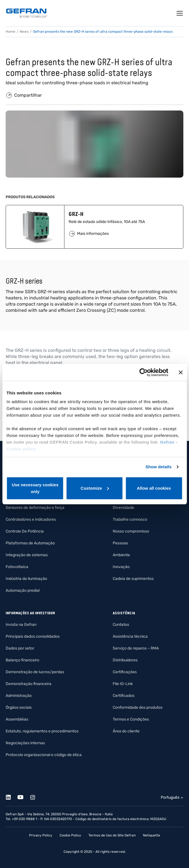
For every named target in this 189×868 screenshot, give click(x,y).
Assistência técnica (130, 636)
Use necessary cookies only (35, 488)
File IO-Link (123, 684)
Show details (159, 467)
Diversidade (123, 508)
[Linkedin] (11, 796)
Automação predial (23, 590)
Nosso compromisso (131, 531)
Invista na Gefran (21, 625)
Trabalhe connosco (130, 519)
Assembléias (17, 719)
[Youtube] (24, 796)
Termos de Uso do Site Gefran (112, 835)
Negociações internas (25, 743)
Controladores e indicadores (31, 519)
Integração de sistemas (27, 555)
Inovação (121, 567)
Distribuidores (125, 660)
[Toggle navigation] (180, 13)
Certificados (124, 696)
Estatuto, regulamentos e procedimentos (42, 731)
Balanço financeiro (22, 660)
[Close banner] (181, 372)
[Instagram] (36, 796)
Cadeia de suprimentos (133, 579)
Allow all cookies (154, 488)
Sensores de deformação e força (35, 508)
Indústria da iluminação (26, 579)
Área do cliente (126, 731)
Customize (95, 488)
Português (170, 797)
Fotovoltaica (17, 567)
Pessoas (120, 543)
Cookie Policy (70, 835)
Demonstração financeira (29, 684)
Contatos (121, 625)
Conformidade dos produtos (138, 707)
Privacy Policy (41, 835)
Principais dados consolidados (33, 636)
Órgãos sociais (19, 707)
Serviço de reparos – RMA (136, 648)
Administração (19, 696)
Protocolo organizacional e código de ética (44, 755)
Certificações (125, 672)
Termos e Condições (131, 719)
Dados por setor (20, 648)
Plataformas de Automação (30, 543)
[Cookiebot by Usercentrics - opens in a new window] (143, 372)
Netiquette (152, 835)
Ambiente (121, 555)
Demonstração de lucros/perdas (35, 672)
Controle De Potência (25, 531)
